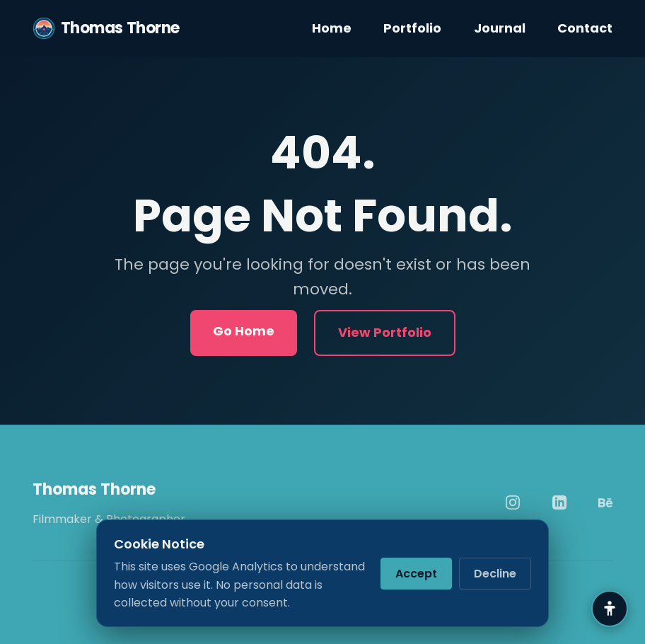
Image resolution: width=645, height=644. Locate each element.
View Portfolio (385, 332)
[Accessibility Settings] (610, 609)
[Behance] (605, 502)
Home (332, 28)
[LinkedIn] (559, 502)
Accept (416, 574)
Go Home (244, 331)
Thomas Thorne (106, 28)
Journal (500, 28)
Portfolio (412, 28)
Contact (585, 28)
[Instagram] (513, 502)
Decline (495, 574)
